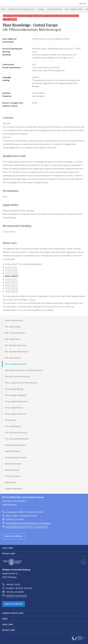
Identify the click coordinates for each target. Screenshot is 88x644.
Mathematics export (13, 464)
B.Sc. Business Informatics (16, 345)
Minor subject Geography (16, 395)
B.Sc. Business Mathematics (16, 352)
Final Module (10, 420)
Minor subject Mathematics (16, 402)
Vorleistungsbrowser (13, 489)
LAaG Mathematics (13, 451)
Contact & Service (14, 604)
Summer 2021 (11, 279)
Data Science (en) (12, 470)
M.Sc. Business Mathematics (17, 439)
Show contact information (83, 562)
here (14, 19)
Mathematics (10, 483)
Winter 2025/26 (12, 291)
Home (3, 9)
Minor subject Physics (14, 408)
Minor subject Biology (14, 389)
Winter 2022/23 (12, 285)
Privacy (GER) (9, 554)
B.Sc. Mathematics (13, 339)
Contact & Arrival (14, 536)
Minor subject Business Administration (21, 383)
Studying (41, 9)
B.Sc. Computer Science (15, 333)
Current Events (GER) (13, 613)
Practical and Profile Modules (17, 377)
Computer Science (13, 476)
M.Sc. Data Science (13, 358)
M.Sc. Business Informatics (16, 433)
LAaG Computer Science (15, 445)
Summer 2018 (11, 267)
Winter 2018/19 (12, 270)
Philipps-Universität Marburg (12, 562)
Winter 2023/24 (12, 288)
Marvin (33, 300)
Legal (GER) (8, 548)
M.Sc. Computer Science (74, 9)
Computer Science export (16, 458)
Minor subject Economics (16, 414)
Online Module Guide (54, 9)
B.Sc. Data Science (13, 327)
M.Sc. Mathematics (13, 426)
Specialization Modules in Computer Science (24, 370)
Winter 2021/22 (12, 282)
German (83, 4)
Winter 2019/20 (12, 273)
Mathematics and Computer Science (21, 9)
